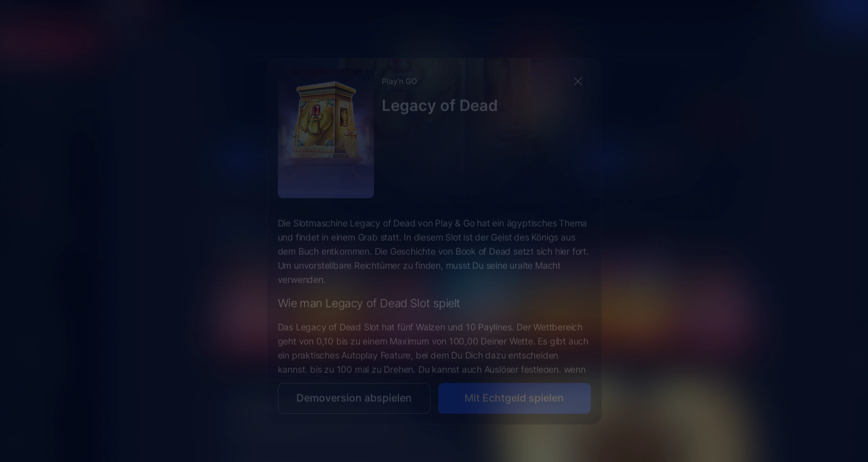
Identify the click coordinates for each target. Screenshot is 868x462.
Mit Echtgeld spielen (514, 388)
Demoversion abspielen (354, 388)
